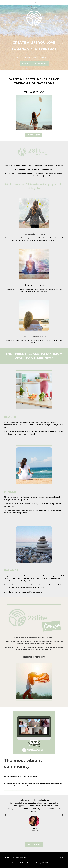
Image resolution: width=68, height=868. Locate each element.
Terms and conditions (19, 857)
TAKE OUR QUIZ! (34, 135)
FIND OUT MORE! (34, 844)
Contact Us (7, 857)
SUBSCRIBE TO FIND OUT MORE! (34, 63)
